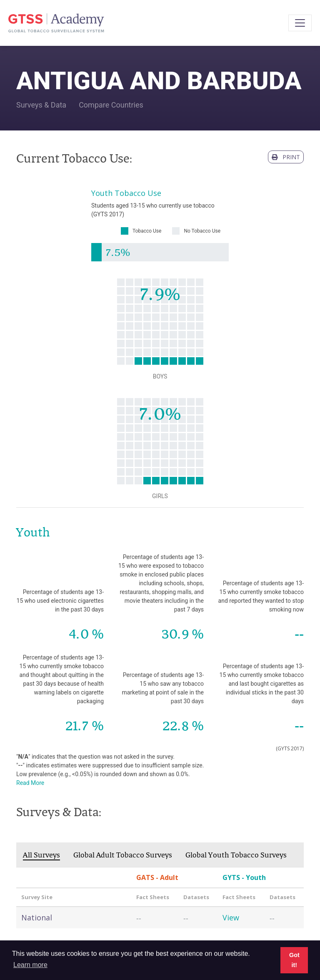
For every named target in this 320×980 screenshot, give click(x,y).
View (231, 917)
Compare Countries (111, 105)
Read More (30, 783)
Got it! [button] (294, 960)
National (37, 917)
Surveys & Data (41, 105)
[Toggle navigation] (300, 23)
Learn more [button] (30, 965)
